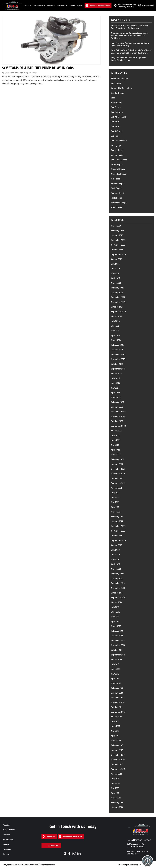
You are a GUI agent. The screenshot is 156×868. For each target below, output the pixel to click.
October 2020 (117, 535)
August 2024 (117, 316)
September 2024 (118, 311)
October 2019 (117, 593)
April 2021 (115, 507)
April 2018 (115, 678)
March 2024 (116, 340)
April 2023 (115, 393)
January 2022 (117, 464)
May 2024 (115, 331)
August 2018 (116, 659)
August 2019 (116, 602)
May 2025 (115, 273)
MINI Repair (116, 179)
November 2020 (118, 531)
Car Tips (115, 136)
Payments (80, 6)
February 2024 (117, 345)
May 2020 (115, 559)
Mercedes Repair (119, 174)
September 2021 (118, 483)
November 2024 (118, 302)
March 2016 (116, 798)
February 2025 (117, 288)
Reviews (72, 6)
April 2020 (115, 564)
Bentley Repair (117, 93)
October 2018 (117, 650)
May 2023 (115, 388)
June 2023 (116, 383)
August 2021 (116, 488)
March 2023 (116, 397)
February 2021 (117, 516)
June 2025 (116, 269)
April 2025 (115, 278)
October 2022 (117, 421)
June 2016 (115, 783)
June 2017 (115, 726)
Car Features (117, 112)
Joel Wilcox (9, 73)
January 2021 (117, 521)
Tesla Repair (117, 198)
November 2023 (118, 359)
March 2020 (116, 569)
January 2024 (117, 350)
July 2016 (115, 779)
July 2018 (115, 664)
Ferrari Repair (117, 150)
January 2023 (117, 407)
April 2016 (115, 793)
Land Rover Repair (119, 160)
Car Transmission (119, 141)
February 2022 (117, 459)
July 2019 (115, 607)
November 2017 (118, 702)
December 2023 (118, 354)
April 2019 (115, 621)
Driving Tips (116, 145)
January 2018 (117, 693)
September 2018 (118, 655)
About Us (27, 6)
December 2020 (118, 526)
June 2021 (115, 497)
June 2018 (115, 669)
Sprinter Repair (118, 193)
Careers (6, 854)
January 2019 (117, 636)
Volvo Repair (117, 207)
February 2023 (117, 402)
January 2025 (117, 292)
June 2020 (116, 555)
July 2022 (115, 435)
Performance (61, 6)
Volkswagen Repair (119, 203)
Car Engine (116, 107)
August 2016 (116, 774)
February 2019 (117, 631)
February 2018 (117, 688)
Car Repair (33, 73)
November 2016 (118, 760)
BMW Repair (116, 102)
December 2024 (118, 297)
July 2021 (115, 493)
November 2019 (118, 588)
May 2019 (115, 617)
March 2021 (116, 512)
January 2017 (117, 750)
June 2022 (116, 440)
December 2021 (118, 469)
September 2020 (118, 540)
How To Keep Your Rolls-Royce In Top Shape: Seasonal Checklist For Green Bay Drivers (131, 52)
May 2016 (115, 788)
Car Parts (115, 121)
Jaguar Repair (117, 155)
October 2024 (117, 307)
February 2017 (117, 745)
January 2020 (117, 578)
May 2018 (115, 674)
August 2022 (117, 431)
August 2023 (117, 373)
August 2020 (117, 545)
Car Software (117, 131)
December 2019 (118, 583)
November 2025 (118, 245)
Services (50, 6)
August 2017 (116, 717)
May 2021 (115, 502)
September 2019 (118, 597)
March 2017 (116, 740)
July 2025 (115, 264)
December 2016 (118, 755)
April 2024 (115, 335)
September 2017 (118, 712)
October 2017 (117, 707)
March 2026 (116, 226)
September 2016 (118, 769)
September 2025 (118, 254)
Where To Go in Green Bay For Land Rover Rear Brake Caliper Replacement (130, 27)
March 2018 (116, 683)
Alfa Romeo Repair (119, 79)
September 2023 (118, 369)
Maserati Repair (118, 169)
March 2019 (116, 626)
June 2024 (116, 326)
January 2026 (117, 235)
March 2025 (116, 283)
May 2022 (115, 445)
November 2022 (118, 416)
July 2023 (115, 378)
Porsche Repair (118, 183)
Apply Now (51, 837)
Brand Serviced (38, 6)
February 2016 (117, 802)
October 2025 (117, 250)
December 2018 (118, 640)
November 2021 (118, 474)
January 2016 (117, 807)
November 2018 (118, 645)
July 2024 (115, 321)
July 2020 (115, 550)
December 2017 (118, 698)
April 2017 (115, 736)
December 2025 (118, 240)
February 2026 (117, 230)
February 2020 (117, 574)
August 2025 (117, 259)
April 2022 (115, 450)
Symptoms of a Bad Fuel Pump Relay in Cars (38, 68)
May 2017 (115, 731)
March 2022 (116, 454)
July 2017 (115, 721)
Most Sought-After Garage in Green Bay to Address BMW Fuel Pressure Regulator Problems (130, 35)
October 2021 (117, 478)
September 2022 (118, 426)
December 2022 (118, 412)
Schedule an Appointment (100, 6)
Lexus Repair (117, 164)
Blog (26, 73)
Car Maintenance (118, 117)
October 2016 (117, 764)
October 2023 (117, 364)
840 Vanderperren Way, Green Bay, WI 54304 (136, 845)
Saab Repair (116, 188)
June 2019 (115, 612)
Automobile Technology (122, 88)
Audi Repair (116, 83)
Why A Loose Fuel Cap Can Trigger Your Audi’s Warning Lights (129, 59)
